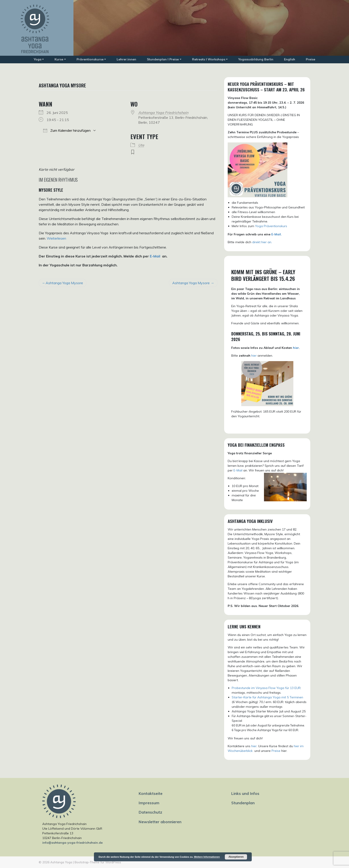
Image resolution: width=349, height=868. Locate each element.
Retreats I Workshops (209, 59)
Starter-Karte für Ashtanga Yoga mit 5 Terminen (267, 697)
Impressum (149, 803)
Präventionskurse (90, 59)
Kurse (59, 59)
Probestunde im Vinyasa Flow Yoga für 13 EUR (266, 688)
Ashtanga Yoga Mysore (64, 283)
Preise (310, 59)
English (290, 59)
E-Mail (155, 256)
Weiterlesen (56, 238)
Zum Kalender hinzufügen (67, 130)
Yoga (38, 59)
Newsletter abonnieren (160, 822)
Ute (141, 145)
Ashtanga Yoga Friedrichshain (163, 113)
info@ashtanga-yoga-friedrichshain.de (72, 843)
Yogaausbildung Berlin (256, 59)
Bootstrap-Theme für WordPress (98, 862)
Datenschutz (150, 812)
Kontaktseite (151, 793)
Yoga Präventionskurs (271, 226)
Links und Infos (245, 793)
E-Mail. (277, 234)
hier (296, 348)
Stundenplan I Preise (163, 59)
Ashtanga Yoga (61, 862)
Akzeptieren (236, 857)
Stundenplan (243, 803)
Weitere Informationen (207, 857)
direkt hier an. (262, 242)
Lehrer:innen (126, 59)
